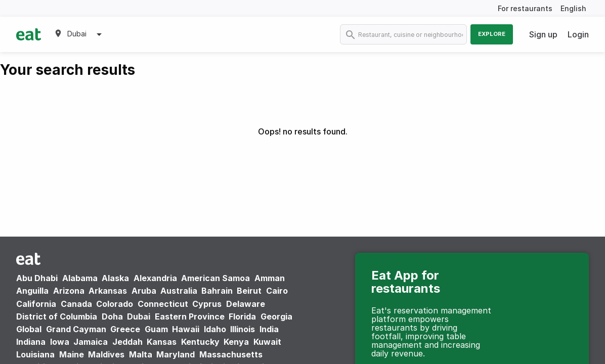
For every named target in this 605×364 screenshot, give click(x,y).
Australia (180, 291)
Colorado (115, 304)
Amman (270, 278)
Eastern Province (190, 316)
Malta (141, 354)
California (36, 304)
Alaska (115, 278)
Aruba (144, 291)
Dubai (139, 316)
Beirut (249, 291)
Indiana (31, 342)
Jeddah (127, 342)
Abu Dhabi (37, 278)
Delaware (246, 304)
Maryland (176, 354)
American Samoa (215, 278)
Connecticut (163, 304)
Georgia (276, 316)
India (269, 329)
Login (578, 34)
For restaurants (525, 8)
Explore (492, 34)
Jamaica (91, 342)
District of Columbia (57, 316)
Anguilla (32, 291)
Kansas (162, 342)
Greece (125, 329)
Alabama (80, 278)
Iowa (60, 342)
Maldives (106, 354)
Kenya (236, 342)
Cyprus (207, 304)
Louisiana (35, 354)
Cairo (277, 291)
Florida (242, 316)
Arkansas (108, 291)
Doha (112, 316)
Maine (72, 354)
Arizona (69, 291)
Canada (76, 304)
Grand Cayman (76, 329)
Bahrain (217, 291)
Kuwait (267, 342)
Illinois (243, 329)
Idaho (215, 329)
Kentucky (200, 342)
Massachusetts (231, 354)
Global (29, 329)
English (573, 8)
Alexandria (155, 278)
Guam (156, 329)
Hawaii (186, 329)
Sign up (543, 34)
